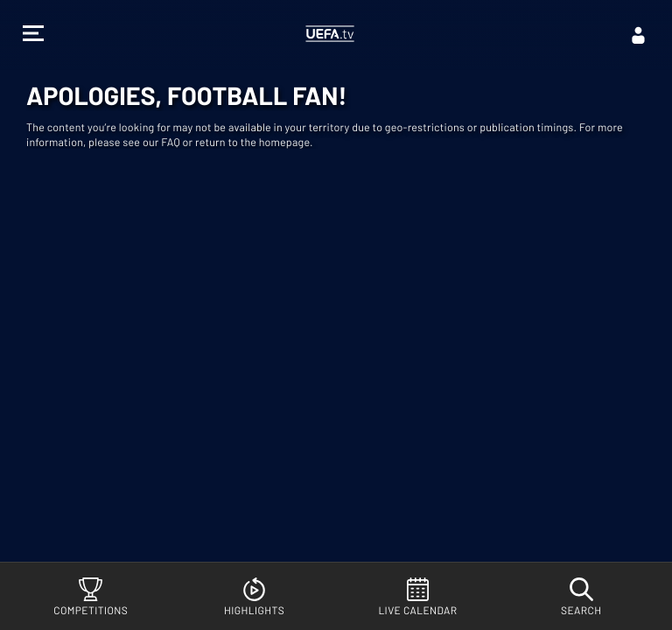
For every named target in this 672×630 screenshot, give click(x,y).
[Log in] (639, 35)
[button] (33, 35)
